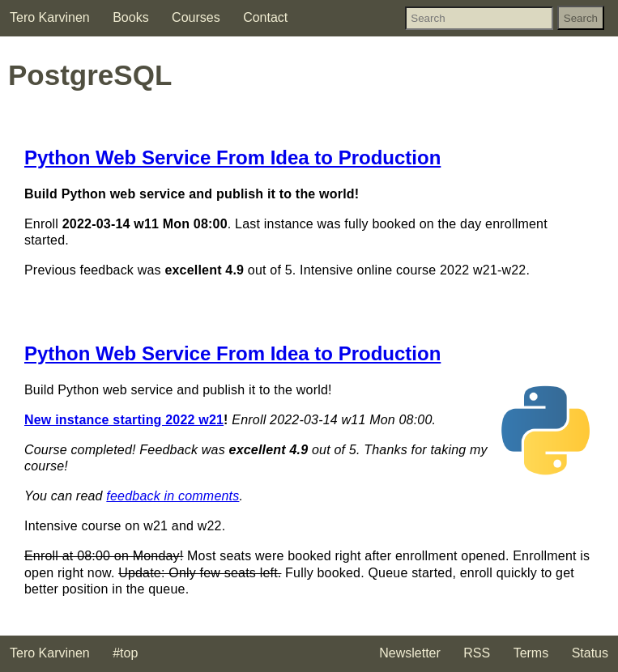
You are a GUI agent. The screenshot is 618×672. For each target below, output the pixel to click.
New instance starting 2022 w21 (124, 420)
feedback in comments (173, 496)
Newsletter (410, 653)
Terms (531, 653)
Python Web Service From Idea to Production (232, 157)
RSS (477, 653)
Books (130, 17)
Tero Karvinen (50, 17)
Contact (265, 17)
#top (125, 653)
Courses (196, 17)
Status (590, 653)
